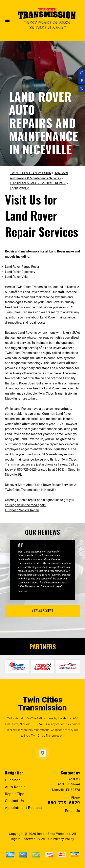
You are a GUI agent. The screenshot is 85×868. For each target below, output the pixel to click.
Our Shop (13, 780)
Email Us (73, 811)
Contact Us (14, 801)
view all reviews (42, 610)
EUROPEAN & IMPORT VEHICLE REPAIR (38, 183)
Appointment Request (23, 808)
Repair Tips (15, 794)
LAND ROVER (19, 188)
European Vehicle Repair (22, 510)
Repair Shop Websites (53, 834)
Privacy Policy (64, 839)
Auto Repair (15, 787)
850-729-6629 (27, 470)
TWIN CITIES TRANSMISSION (31, 173)
